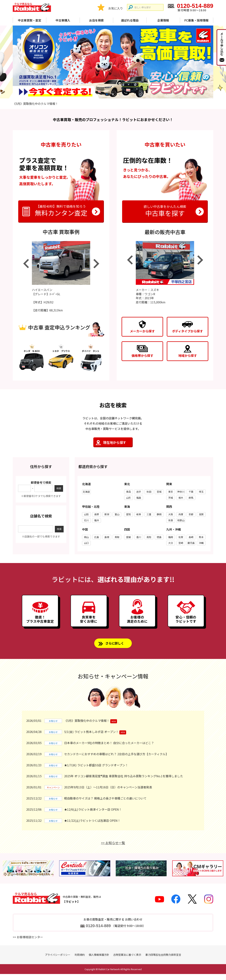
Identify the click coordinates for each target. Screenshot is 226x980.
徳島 (159, 537)
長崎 (191, 537)
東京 (171, 492)
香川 (139, 537)
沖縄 (201, 543)
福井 (97, 520)
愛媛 (128, 537)
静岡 (159, 514)
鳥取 (117, 537)
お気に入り (116, 8)
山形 (128, 498)
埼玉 (201, 492)
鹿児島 (191, 543)
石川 (86, 520)
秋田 (149, 492)
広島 (97, 537)
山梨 (86, 514)
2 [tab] (113, 94)
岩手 (139, 492)
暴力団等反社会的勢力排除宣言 (163, 961)
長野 (97, 514)
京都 (191, 514)
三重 (149, 514)
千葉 (191, 492)
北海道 (86, 492)
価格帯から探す (142, 355)
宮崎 (181, 543)
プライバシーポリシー (58, 961)
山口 (86, 543)
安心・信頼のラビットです (186, 623)
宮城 (159, 492)
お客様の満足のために (137, 623)
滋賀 (201, 514)
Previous (26, 264)
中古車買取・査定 (30, 20)
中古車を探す (165, 210)
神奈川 (181, 492)
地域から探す (188, 355)
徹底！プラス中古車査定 (40, 623)
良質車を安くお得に (89, 623)
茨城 (171, 498)
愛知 (128, 514)
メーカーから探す (142, 331)
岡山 (86, 537)
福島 (139, 498)
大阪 (171, 514)
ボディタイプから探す (187, 331)
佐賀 (181, 537)
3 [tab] (119, 94)
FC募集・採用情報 (196, 20)
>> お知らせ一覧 (113, 849)
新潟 (107, 514)
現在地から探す (115, 443)
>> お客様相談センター (28, 943)
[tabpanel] (113, 62)
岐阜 (139, 514)
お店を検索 (96, 20)
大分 (171, 543)
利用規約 (80, 961)
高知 (149, 537)
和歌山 (181, 520)
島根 (107, 537)
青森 (128, 492)
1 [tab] (107, 94)
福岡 (171, 537)
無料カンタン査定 (61, 210)
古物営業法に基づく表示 (127, 961)
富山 (117, 514)
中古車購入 (63, 20)
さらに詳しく (115, 649)
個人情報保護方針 (99, 961)
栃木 (181, 498)
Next (96, 264)
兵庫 (181, 514)
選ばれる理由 (130, 20)
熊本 (201, 537)
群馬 (191, 498)
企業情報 (163, 20)
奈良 (171, 520)
